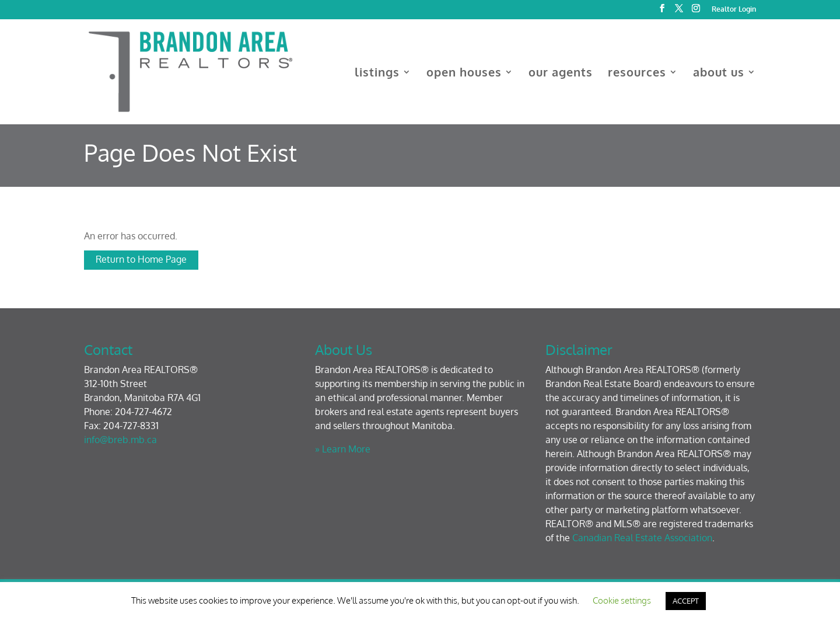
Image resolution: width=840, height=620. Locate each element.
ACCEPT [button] (686, 601)
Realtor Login (734, 10)
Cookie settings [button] (622, 600)
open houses (464, 74)
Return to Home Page (141, 259)
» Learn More (343, 449)
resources (637, 74)
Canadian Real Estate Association (642, 538)
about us (719, 74)
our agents (561, 74)
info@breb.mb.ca (120, 440)
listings (377, 74)
